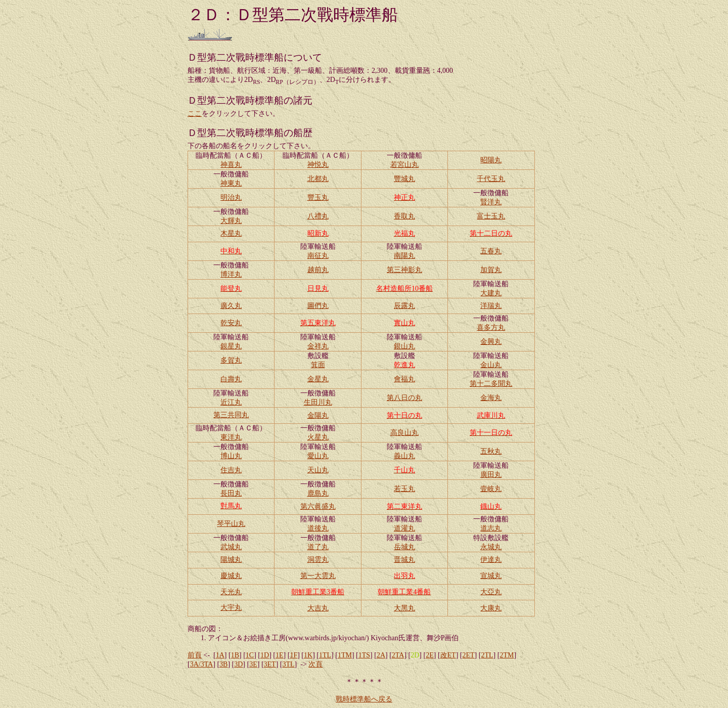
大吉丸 (318, 608)
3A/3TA (202, 664)
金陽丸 (318, 415)
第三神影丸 (404, 270)
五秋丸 (491, 451)
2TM (507, 655)
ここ (195, 114)
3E (253, 664)
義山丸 (404, 456)
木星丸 (231, 233)
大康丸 (491, 608)
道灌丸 (404, 528)
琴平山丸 (231, 524)
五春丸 (491, 251)
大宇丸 (231, 608)
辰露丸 (404, 306)
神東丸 (231, 183)
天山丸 (318, 470)
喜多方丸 (491, 327)
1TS (364, 655)
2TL (487, 655)
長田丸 (231, 493)
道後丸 (318, 528)
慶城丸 (231, 576)
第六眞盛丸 (318, 506)
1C (250, 655)
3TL (289, 664)
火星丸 (318, 437)
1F (293, 655)
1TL (325, 655)
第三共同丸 (231, 415)
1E (280, 655)
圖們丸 (318, 306)
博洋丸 (231, 274)
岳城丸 (404, 547)
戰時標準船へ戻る (364, 699)
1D (265, 655)
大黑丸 (404, 608)
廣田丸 (491, 475)
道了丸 (318, 547)
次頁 (315, 664)
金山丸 (491, 365)
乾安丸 (231, 323)
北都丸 (318, 179)
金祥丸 (318, 346)
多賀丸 (231, 360)
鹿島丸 (318, 493)
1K (308, 655)
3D (238, 664)
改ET (448, 655)
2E (430, 655)
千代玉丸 (491, 179)
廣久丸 (231, 306)
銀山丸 (404, 346)
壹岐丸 (491, 489)
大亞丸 (491, 592)
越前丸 (318, 270)
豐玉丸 (318, 197)
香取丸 (404, 216)
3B (223, 664)
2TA (398, 655)
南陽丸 (404, 256)
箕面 (318, 365)
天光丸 (231, 592)
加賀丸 (491, 270)
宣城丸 (491, 576)
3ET (270, 664)
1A (220, 655)
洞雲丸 (318, 560)
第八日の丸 (404, 398)
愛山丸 (318, 456)
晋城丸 (404, 560)
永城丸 (491, 547)
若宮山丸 (404, 165)
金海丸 (491, 398)
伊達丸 (491, 560)
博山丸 (231, 456)
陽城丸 (231, 560)
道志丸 (491, 528)
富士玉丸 (491, 216)
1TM (345, 655)
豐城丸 (404, 179)
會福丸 (404, 379)
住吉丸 (231, 470)
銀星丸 (231, 346)
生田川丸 (318, 402)
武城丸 (231, 547)
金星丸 (318, 379)
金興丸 (491, 342)
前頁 (195, 655)
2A (381, 655)
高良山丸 (404, 433)
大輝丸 (231, 221)
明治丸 (231, 197)
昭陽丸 (491, 160)
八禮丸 (318, 216)
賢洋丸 (491, 202)
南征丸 (318, 256)
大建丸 (491, 293)
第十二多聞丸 (491, 384)
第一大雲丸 (318, 576)
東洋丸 (231, 437)
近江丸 (231, 402)
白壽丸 (231, 379)
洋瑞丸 (491, 306)
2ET (469, 655)
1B (235, 655)
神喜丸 (231, 165)
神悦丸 (318, 165)
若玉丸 (404, 489)
